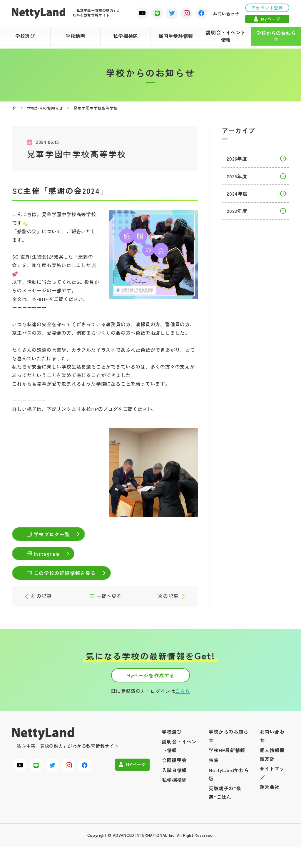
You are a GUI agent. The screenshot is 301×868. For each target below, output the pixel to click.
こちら (183, 712)
